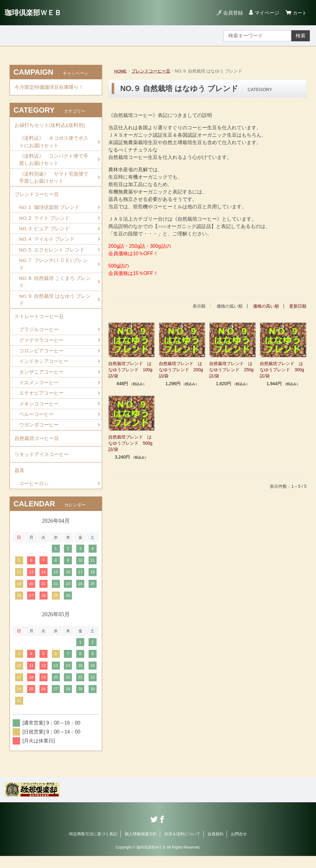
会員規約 (215, 846)
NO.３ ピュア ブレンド (45, 233)
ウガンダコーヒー (39, 434)
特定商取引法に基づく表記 (93, 846)
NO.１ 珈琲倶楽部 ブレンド (50, 211)
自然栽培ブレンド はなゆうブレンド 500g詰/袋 (130, 443)
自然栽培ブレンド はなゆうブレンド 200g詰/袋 (181, 369)
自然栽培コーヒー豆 (37, 448)
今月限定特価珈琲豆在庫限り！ (49, 87)
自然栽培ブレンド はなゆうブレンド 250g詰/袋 (231, 369)
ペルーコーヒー (36, 423)
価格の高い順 (266, 306)
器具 (19, 482)
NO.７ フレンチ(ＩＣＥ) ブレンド (54, 269)
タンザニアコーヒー (41, 380)
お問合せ (239, 846)
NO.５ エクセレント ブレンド (52, 254)
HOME (121, 71)
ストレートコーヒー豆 (39, 323)
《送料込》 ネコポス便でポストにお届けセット (54, 144)
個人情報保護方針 (141, 846)
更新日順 (298, 306)
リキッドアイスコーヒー (42, 465)
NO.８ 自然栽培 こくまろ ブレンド (55, 287)
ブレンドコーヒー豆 (151, 71)
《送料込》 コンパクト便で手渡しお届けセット (54, 162)
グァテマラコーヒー (41, 347)
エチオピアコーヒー (41, 401)
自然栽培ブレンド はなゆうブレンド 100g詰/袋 (130, 369)
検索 (301, 36)
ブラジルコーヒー (39, 336)
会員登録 (232, 13)
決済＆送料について (182, 846)
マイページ (266, 13)
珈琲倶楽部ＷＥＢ (34, 12)
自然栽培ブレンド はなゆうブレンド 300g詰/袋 (282, 369)
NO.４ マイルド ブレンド (47, 244)
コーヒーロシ (34, 495)
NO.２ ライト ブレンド (45, 222)
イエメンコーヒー (39, 390)
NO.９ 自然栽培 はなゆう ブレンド (55, 305)
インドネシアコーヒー (44, 369)
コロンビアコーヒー (41, 358)
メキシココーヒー (39, 412)
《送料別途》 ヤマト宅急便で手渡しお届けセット (54, 180)
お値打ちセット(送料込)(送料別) (50, 126)
